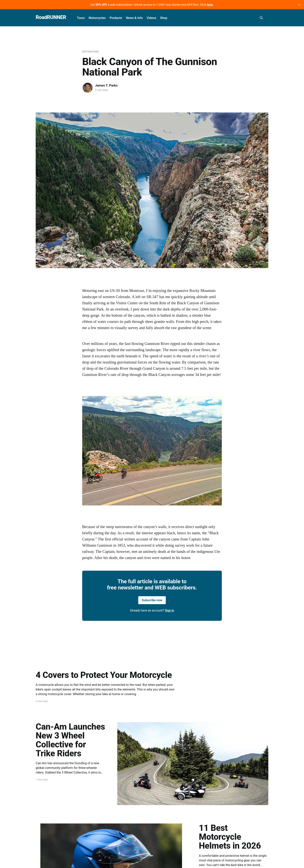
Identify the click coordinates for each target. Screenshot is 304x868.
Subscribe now (152, 600)
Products (116, 18)
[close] (299, 5)
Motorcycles (97, 18)
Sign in (170, 610)
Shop (164, 18)
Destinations (91, 52)
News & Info (134, 18)
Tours (81, 18)
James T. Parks (106, 85)
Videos (151, 18)
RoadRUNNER (51, 17)
